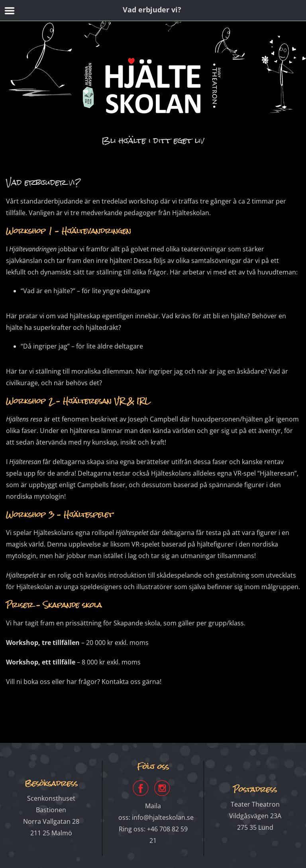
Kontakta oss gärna (131, 682)
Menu (10, 11)
